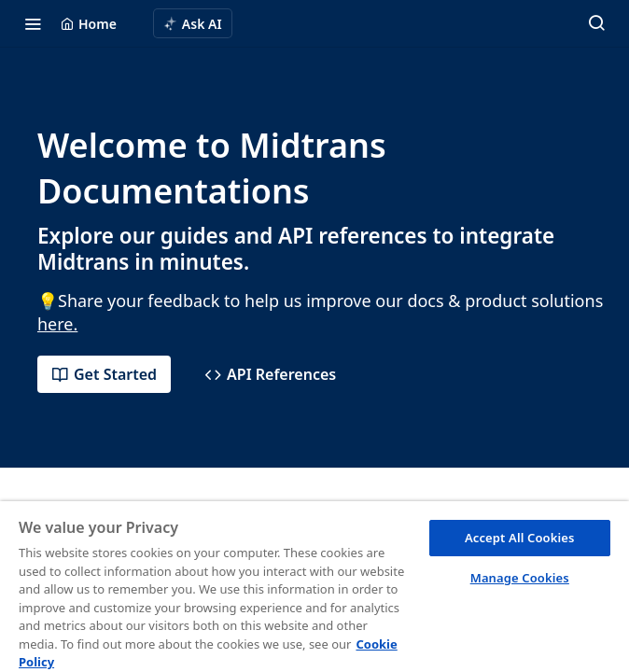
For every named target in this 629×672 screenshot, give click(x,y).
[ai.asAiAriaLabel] (193, 23)
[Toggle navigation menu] (33, 23)
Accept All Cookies (520, 538)
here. (57, 324)
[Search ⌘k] (596, 23)
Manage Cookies (520, 578)
